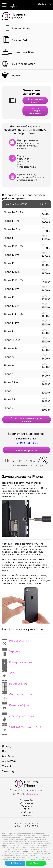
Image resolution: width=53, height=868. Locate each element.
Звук (9, 675)
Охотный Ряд (26, 800)
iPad (5, 751)
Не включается (16, 643)
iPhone (7, 746)
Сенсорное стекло (18, 697)
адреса (14, 5)
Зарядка (11, 654)
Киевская (27, 815)
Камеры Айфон (16, 707)
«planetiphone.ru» (33, 794)
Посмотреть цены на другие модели (26, 420)
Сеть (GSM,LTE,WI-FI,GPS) (22, 729)
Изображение (15, 686)
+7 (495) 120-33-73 (41, 4)
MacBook (8, 756)
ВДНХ (27, 809)
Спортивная (26, 803)
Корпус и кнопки (17, 664)
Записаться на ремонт (35, 101)
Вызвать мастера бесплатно (35, 111)
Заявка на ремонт (26, 450)
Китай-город (27, 812)
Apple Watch (10, 761)
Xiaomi (7, 766)
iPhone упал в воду (18, 718)
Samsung (8, 771)
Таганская (27, 806)
